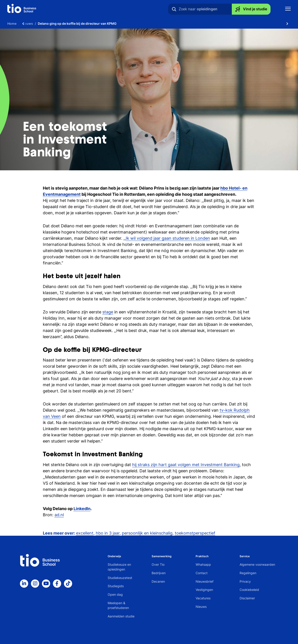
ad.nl (59, 515)
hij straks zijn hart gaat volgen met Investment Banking (186, 465)
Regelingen (248, 573)
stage (108, 312)
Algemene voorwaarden (257, 564)
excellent (85, 533)
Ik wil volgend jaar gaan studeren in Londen (168, 238)
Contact (202, 573)
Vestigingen (204, 590)
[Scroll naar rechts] (287, 23)
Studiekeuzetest (120, 578)
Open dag (115, 594)
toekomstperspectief (195, 533)
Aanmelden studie (121, 616)
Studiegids (116, 586)
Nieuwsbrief (205, 581)
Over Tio (158, 564)
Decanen (158, 581)
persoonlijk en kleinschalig (147, 533)
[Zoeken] (174, 9)
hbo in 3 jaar (108, 533)
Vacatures (203, 598)
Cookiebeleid (249, 590)
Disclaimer (247, 598)
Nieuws (201, 607)
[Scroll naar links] (23, 23)
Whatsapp (203, 564)
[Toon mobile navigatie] (288, 9)
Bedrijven (159, 573)
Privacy (245, 581)
